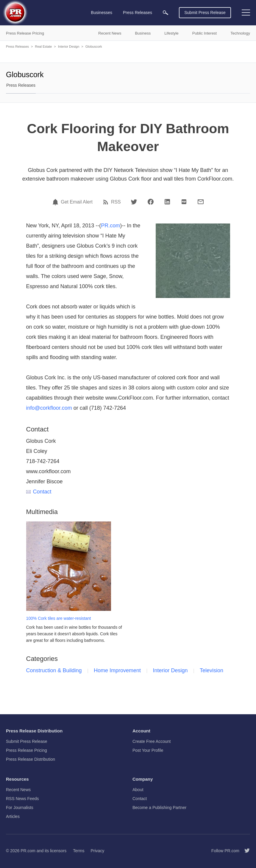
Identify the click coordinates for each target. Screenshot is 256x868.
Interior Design (69, 46)
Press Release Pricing (26, 750)
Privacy (97, 851)
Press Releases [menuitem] (138, 13)
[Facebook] (151, 202)
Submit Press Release (205, 13)
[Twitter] (134, 202)
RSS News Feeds (22, 799)
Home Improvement (117, 670)
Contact (39, 492)
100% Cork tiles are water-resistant (59, 618)
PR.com (110, 226)
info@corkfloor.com (49, 408)
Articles (13, 816)
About (138, 790)
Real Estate (43, 46)
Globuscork (94, 46)
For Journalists (20, 808)
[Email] (201, 202)
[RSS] (107, 202)
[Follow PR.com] (245, 851)
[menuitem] (166, 13)
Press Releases (17, 46)
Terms (79, 851)
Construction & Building (54, 670)
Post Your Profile (148, 750)
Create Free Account (152, 741)
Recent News (18, 790)
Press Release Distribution (31, 759)
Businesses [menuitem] (102, 13)
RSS (116, 202)
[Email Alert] (56, 202)
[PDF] (184, 202)
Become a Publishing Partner (159, 808)
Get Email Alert (77, 202)
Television (211, 670)
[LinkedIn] (167, 202)
